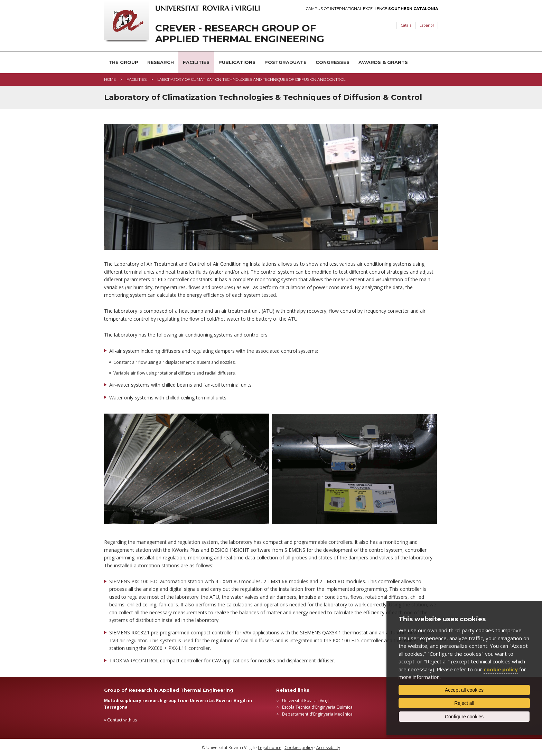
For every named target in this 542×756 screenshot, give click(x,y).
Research (161, 62)
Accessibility (328, 748)
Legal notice (270, 748)
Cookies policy (299, 748)
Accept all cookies (464, 690)
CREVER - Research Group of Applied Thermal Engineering (240, 34)
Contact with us (122, 720)
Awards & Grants (383, 62)
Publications (237, 62)
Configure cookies (464, 717)
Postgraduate (286, 62)
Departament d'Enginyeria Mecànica (317, 714)
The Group (123, 62)
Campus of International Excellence (372, 9)
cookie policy (501, 669)
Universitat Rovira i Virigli (306, 701)
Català (406, 25)
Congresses (333, 62)
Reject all (464, 703)
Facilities (196, 62)
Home (110, 79)
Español (427, 25)
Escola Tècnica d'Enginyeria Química (317, 707)
